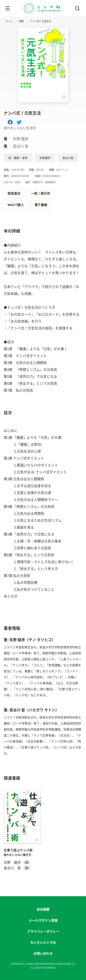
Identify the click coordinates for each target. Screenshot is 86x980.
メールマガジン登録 (43, 920)
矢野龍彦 (45, 158)
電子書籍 (41, 205)
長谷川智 (68, 158)
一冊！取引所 (41, 193)
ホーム (9, 21)
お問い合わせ (43, 954)
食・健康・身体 (18, 158)
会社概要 (43, 909)
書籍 (21, 21)
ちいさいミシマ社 (43, 942)
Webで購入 (16, 205)
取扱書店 (14, 193)
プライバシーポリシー (43, 931)
